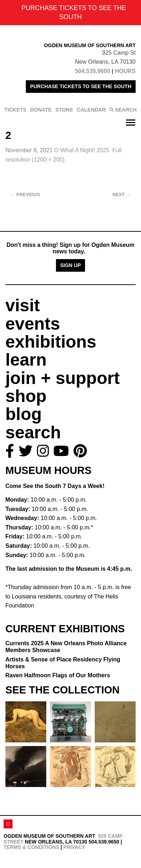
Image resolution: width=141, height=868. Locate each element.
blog (23, 414)
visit (23, 305)
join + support (63, 378)
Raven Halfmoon (58, 675)
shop (26, 396)
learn (26, 360)
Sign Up (71, 265)
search (33, 432)
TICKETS (15, 110)
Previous (25, 195)
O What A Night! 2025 (82, 150)
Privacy (74, 847)
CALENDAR (91, 110)
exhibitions (51, 342)
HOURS (125, 71)
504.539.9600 (93, 71)
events (33, 324)
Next (122, 195)
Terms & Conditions (31, 847)
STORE (64, 110)
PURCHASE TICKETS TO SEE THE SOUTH (81, 86)
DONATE (41, 110)
